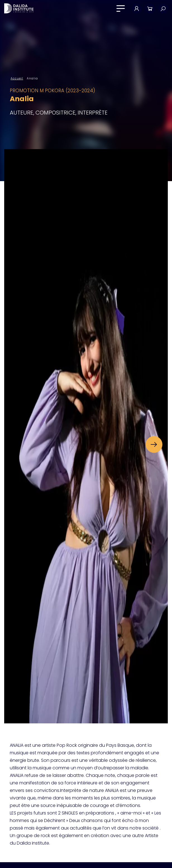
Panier (150, 8)
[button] (154, 444)
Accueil (17, 78)
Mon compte (137, 8)
